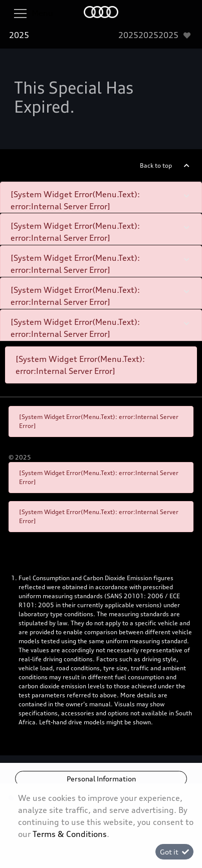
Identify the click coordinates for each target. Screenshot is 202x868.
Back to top (156, 165)
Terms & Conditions (70, 834)
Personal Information (101, 779)
